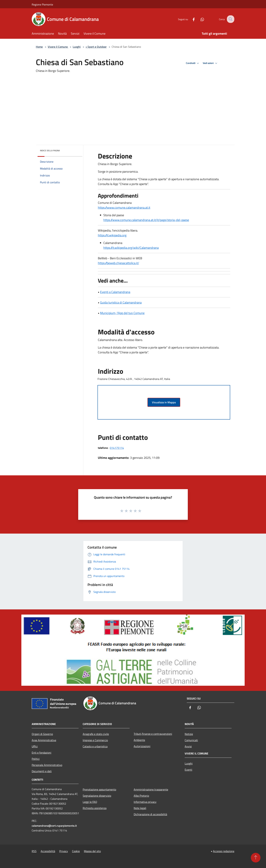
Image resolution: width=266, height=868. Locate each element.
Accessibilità (48, 851)
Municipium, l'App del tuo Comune (122, 313)
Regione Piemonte (42, 4)
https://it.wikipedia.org (112, 235)
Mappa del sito (92, 851)
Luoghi (77, 47)
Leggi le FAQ (90, 802)
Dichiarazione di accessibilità (150, 814)
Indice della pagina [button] (50, 150)
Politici (36, 759)
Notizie (189, 734)
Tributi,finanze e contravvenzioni (153, 734)
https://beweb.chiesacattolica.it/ (118, 263)
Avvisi (188, 746)
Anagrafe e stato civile (96, 734)
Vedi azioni (211, 63)
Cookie (76, 851)
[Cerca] (230, 19)
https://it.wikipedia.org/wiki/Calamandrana (131, 248)
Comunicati (191, 740)
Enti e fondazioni (42, 753)
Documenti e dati (42, 771)
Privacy (64, 851)
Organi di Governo (42, 734)
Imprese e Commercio (95, 740)
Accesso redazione (224, 851)
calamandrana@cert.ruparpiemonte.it (54, 826)
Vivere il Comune (58, 47)
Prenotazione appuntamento (99, 789)
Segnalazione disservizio (97, 796)
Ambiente (139, 740)
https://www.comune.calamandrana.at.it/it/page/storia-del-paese (146, 220)
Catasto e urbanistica (95, 746)
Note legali (140, 808)
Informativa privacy (145, 802)
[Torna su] (256, 858)
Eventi (188, 770)
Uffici (35, 746)
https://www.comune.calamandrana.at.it (124, 208)
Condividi (193, 63)
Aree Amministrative (44, 740)
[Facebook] (191, 19)
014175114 (117, 448)
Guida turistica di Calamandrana (121, 302)
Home (39, 47)
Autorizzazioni (142, 746)
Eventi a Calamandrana (115, 292)
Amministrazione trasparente (151, 789)
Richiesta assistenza (95, 808)
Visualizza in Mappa (164, 402)
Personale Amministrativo (47, 765)
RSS (34, 851)
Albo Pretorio (141, 796)
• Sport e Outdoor (96, 47)
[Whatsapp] (199, 19)
